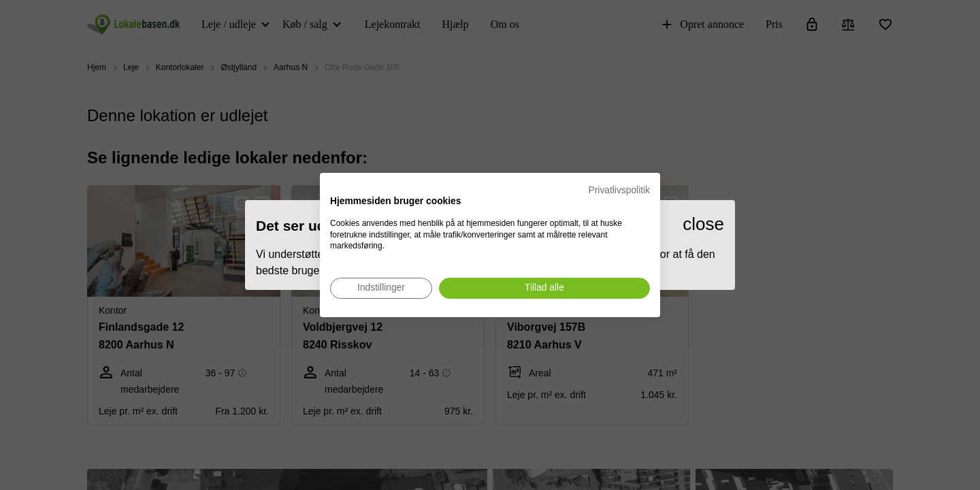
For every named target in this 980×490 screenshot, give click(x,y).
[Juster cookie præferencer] (381, 288)
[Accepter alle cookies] (544, 288)
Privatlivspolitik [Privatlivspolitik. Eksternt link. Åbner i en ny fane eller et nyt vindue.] (619, 190)
